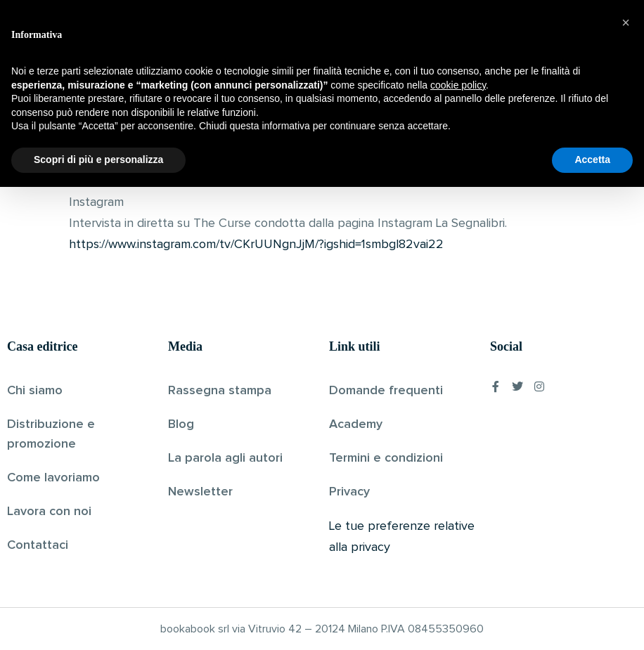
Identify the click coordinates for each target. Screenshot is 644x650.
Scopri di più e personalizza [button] (98, 623)
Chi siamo (35, 391)
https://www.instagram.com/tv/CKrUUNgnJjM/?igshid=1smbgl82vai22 (256, 245)
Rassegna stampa (220, 391)
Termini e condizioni (386, 458)
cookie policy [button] (458, 548)
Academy (356, 424)
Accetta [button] (592, 623)
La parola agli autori (225, 458)
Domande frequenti (386, 391)
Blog (181, 424)
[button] (626, 486)
